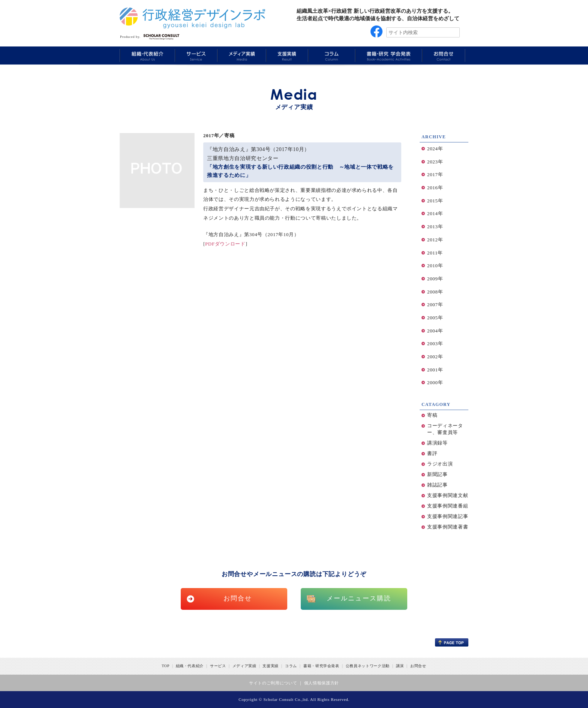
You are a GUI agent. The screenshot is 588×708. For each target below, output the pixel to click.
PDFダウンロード (225, 244)
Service (195, 55)
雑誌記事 (437, 485)
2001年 (435, 370)
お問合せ (238, 598)
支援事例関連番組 (448, 506)
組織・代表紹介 (190, 666)
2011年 (435, 253)
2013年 (435, 227)
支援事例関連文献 (448, 495)
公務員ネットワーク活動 (368, 666)
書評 (432, 453)
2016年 (435, 188)
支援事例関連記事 (448, 516)
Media (241, 55)
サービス (218, 666)
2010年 (435, 266)
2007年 (435, 305)
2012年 (435, 240)
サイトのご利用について (273, 683)
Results (286, 55)
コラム (291, 666)
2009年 (435, 279)
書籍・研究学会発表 (321, 666)
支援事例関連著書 (448, 527)
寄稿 (432, 415)
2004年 (435, 331)
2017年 (435, 174)
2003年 (435, 344)
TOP (165, 666)
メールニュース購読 (359, 598)
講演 (400, 666)
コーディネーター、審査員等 (445, 429)
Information (444, 55)
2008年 (435, 292)
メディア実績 (244, 666)
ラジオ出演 (440, 464)
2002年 (435, 357)
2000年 (435, 382)
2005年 (435, 318)
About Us (147, 55)
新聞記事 (437, 474)
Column (331, 55)
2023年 (435, 162)
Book (388, 55)
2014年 (435, 213)
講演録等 (437, 443)
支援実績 (271, 666)
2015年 (435, 201)
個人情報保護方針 (322, 683)
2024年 (435, 149)
